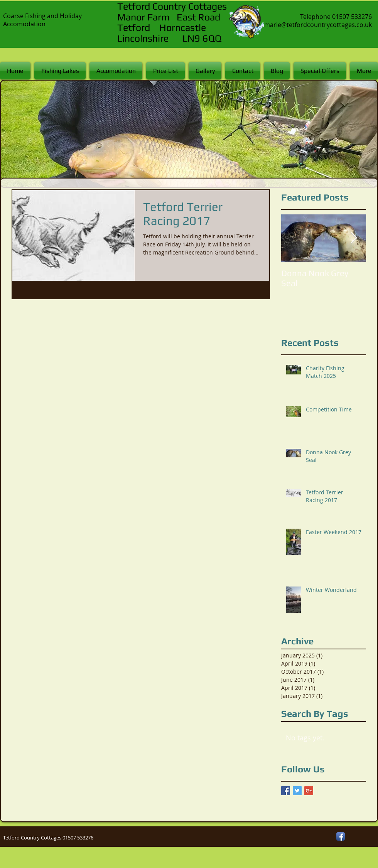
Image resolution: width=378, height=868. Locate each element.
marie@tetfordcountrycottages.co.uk (318, 25)
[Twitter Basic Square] (297, 791)
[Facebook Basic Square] (286, 791)
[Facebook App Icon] (341, 836)
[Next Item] (354, 238)
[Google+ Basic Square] (309, 791)
